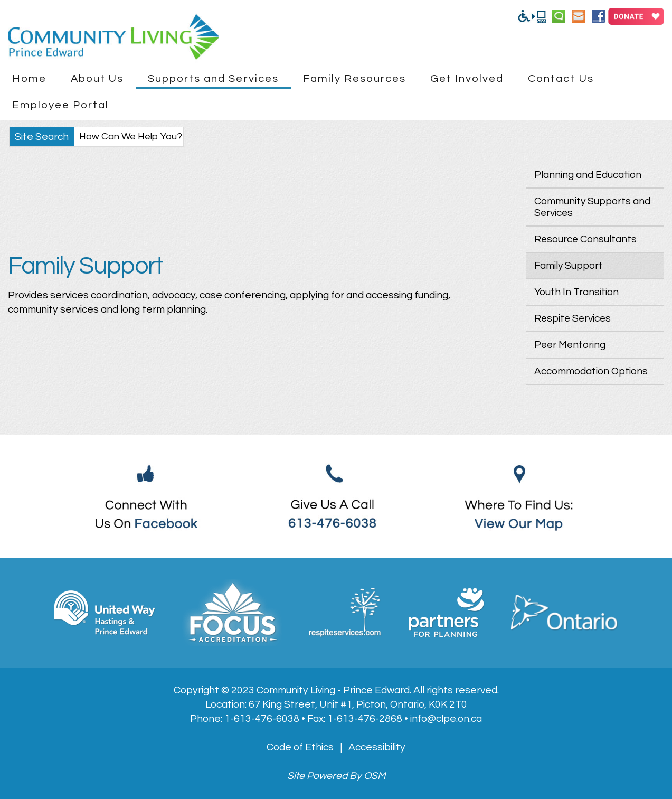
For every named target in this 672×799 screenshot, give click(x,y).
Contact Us (561, 78)
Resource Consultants (585, 239)
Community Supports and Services (592, 207)
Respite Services (572, 318)
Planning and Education (588, 175)
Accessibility (377, 747)
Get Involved (467, 78)
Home (29, 78)
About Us (97, 78)
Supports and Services (213, 78)
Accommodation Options (591, 371)
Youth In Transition (576, 292)
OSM (375, 776)
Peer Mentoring (570, 345)
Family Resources (355, 78)
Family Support (569, 266)
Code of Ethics (300, 747)
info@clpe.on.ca (446, 719)
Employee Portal (61, 105)
